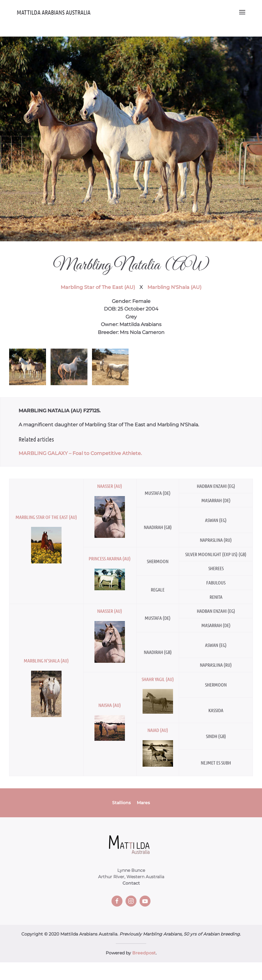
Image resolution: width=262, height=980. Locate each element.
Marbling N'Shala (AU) (174, 287)
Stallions (121, 803)
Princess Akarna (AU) (110, 558)
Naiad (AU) (158, 730)
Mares (143, 803)
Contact (131, 883)
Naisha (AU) (110, 705)
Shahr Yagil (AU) (158, 679)
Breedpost (144, 953)
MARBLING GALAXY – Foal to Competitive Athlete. (80, 453)
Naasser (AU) (110, 486)
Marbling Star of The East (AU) (98, 287)
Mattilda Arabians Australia (54, 12)
